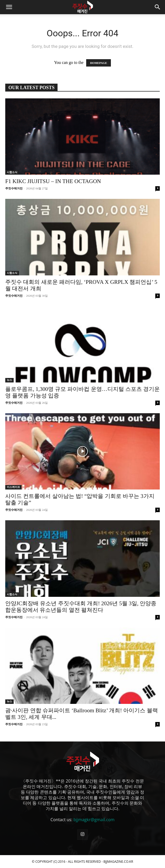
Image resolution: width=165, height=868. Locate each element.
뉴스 (9, 380)
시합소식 (12, 172)
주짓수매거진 (14, 188)
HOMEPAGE (99, 63)
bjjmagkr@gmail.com (94, 820)
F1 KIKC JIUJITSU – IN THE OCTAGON (53, 181)
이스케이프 (13, 487)
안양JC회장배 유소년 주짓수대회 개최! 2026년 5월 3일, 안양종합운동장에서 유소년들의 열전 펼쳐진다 (81, 607)
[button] (9, 7)
